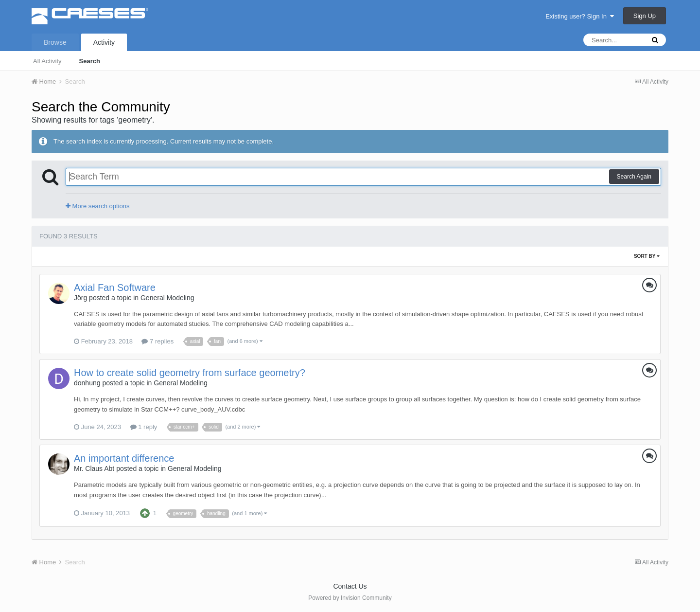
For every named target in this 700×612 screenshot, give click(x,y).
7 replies (157, 341)
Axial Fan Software (115, 288)
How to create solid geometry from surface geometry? (190, 373)
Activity (104, 42)
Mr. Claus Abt (94, 468)
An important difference (124, 458)
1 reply (144, 427)
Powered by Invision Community (350, 598)
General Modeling (167, 298)
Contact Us (350, 586)
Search (90, 61)
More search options (97, 206)
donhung (87, 383)
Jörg (80, 298)
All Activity (47, 61)
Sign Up (645, 16)
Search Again (634, 177)
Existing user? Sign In (580, 16)
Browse (55, 42)
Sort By (647, 256)
